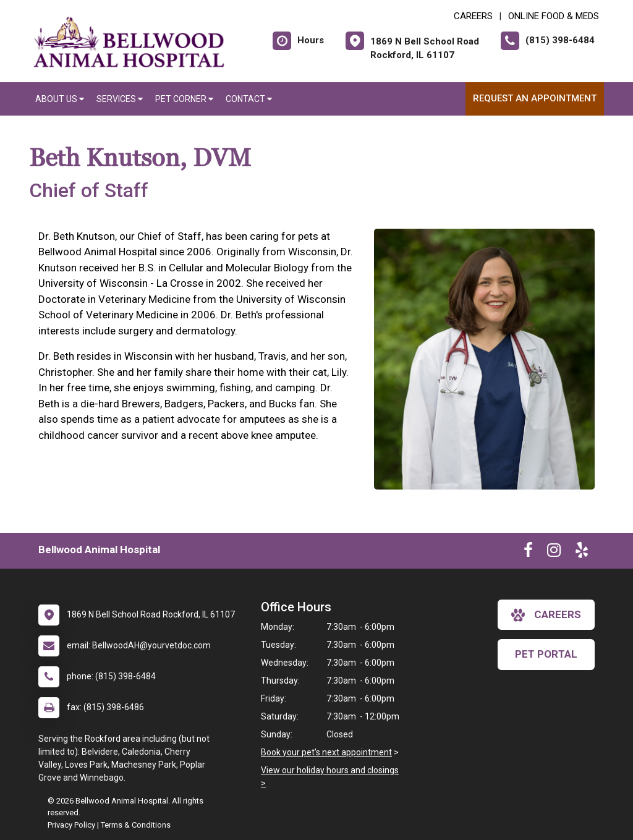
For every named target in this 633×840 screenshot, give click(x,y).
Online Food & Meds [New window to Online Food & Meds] (554, 16)
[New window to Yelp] (582, 553)
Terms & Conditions (136, 825)
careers (546, 615)
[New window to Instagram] (554, 553)
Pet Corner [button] (184, 99)
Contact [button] (249, 99)
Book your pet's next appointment (326, 752)
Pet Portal (546, 654)
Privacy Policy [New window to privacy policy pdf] (71, 825)
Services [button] (120, 99)
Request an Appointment (535, 98)
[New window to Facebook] (528, 553)
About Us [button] (60, 99)
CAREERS (473, 16)
